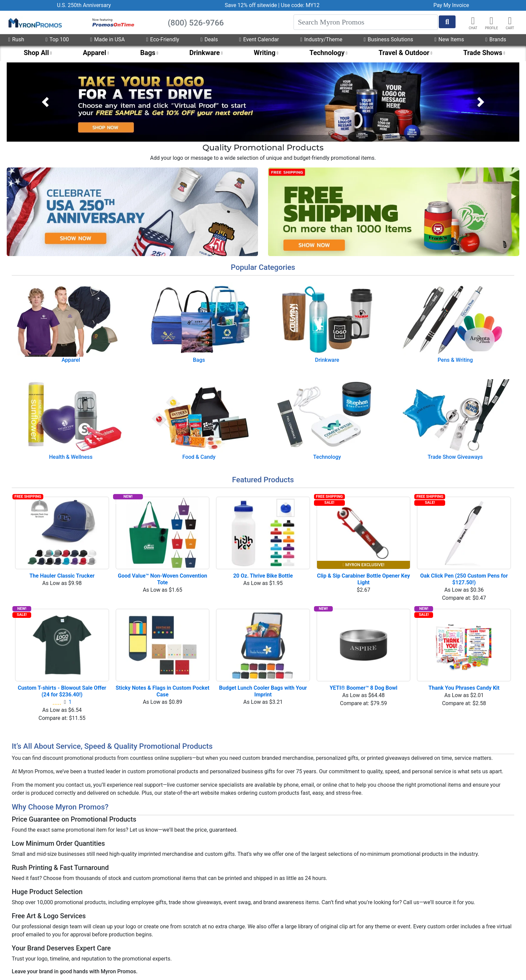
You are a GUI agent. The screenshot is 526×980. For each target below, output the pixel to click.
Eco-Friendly (163, 39)
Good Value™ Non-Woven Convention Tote (163, 579)
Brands (496, 39)
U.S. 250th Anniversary (84, 5)
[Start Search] (447, 22)
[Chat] (473, 21)
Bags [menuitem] (148, 53)
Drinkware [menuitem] (204, 53)
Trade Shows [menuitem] (483, 53)
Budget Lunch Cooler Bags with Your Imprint (264, 691)
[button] (491, 21)
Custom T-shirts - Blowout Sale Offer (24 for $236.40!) (63, 691)
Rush (16, 39)
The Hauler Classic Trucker (62, 576)
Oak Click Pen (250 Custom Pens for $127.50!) (465, 579)
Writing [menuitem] (265, 53)
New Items (449, 39)
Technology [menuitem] (327, 53)
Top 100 (57, 39)
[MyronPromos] (35, 22)
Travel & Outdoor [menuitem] (404, 53)
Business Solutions (388, 39)
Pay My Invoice (451, 5)
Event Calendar (259, 39)
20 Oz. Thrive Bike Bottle (263, 576)
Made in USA (108, 39)
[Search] (366, 22)
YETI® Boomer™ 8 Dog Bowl (364, 688)
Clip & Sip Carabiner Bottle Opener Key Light (364, 579)
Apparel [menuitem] (95, 53)
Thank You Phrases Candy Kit (464, 688)
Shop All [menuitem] (36, 53)
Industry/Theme (321, 39)
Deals (209, 39)
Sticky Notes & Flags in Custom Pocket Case (163, 691)
